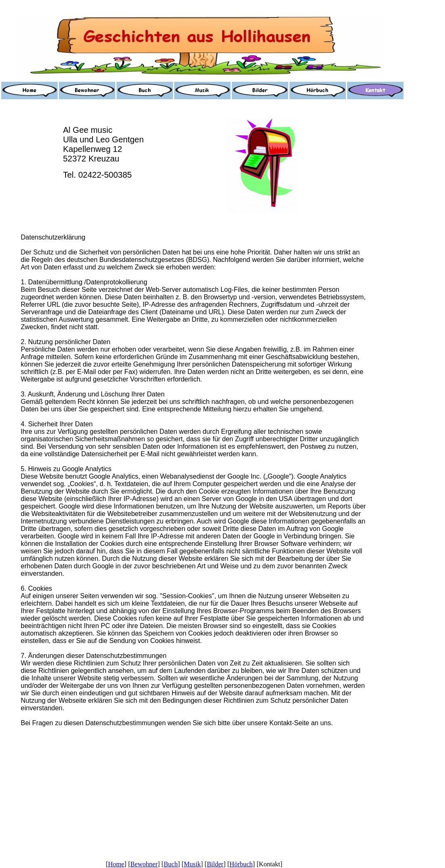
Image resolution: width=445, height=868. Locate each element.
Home (116, 864)
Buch (171, 864)
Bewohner (144, 864)
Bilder (215, 864)
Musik (192, 864)
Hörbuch (241, 864)
